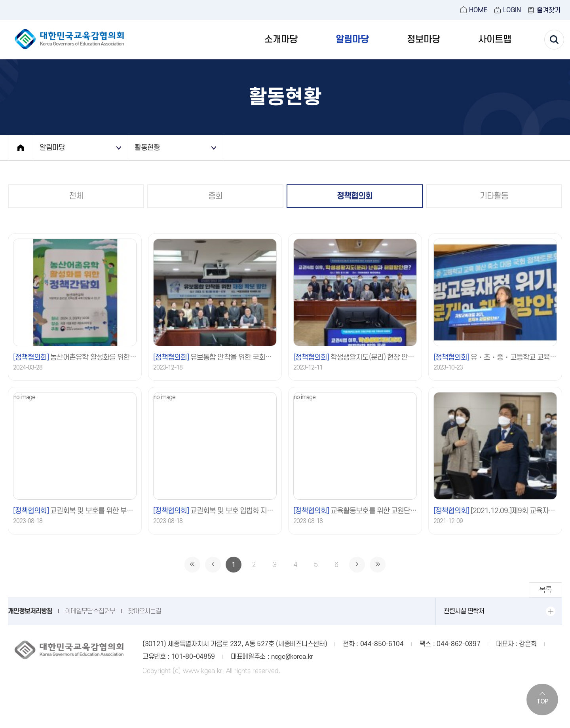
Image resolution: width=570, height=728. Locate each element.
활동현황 (147, 148)
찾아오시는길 (144, 611)
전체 (76, 196)
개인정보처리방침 (30, 611)
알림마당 (352, 40)
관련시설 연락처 (464, 611)
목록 (545, 590)
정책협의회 (355, 196)
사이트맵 (495, 40)
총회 (215, 196)
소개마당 (281, 40)
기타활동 (494, 196)
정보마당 (424, 40)
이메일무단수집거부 (90, 611)
